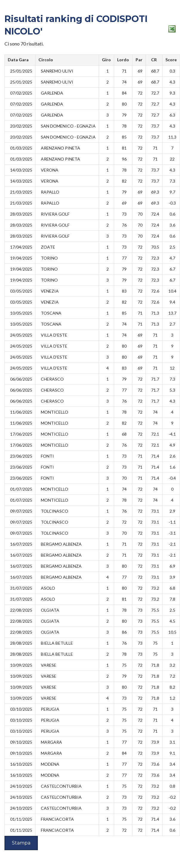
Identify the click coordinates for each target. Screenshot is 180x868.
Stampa (21, 843)
